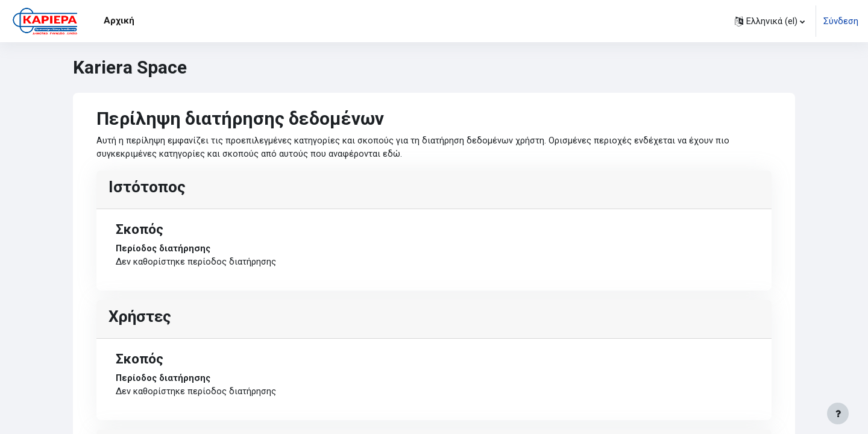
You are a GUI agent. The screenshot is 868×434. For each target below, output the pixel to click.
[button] (770, 21)
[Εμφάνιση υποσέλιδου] (838, 414)
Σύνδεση (841, 21)
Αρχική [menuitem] (119, 20)
